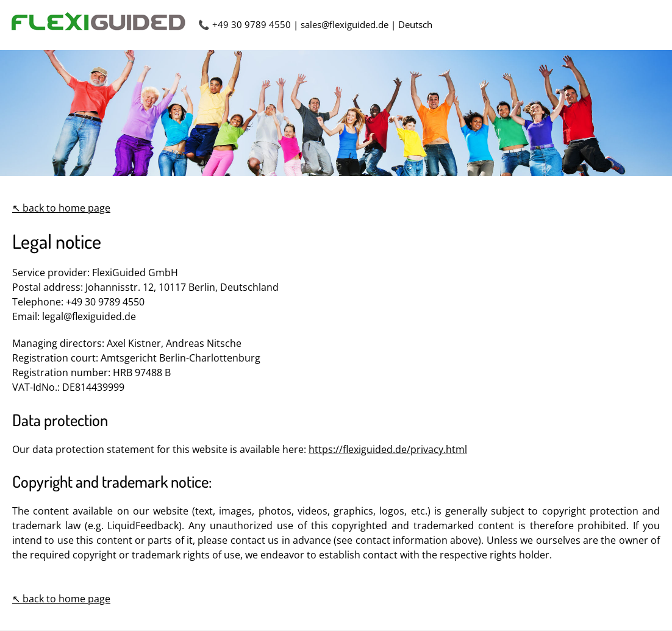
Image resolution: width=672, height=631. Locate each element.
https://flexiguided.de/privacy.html (388, 449)
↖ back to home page (61, 208)
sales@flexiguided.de (345, 24)
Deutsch (415, 24)
